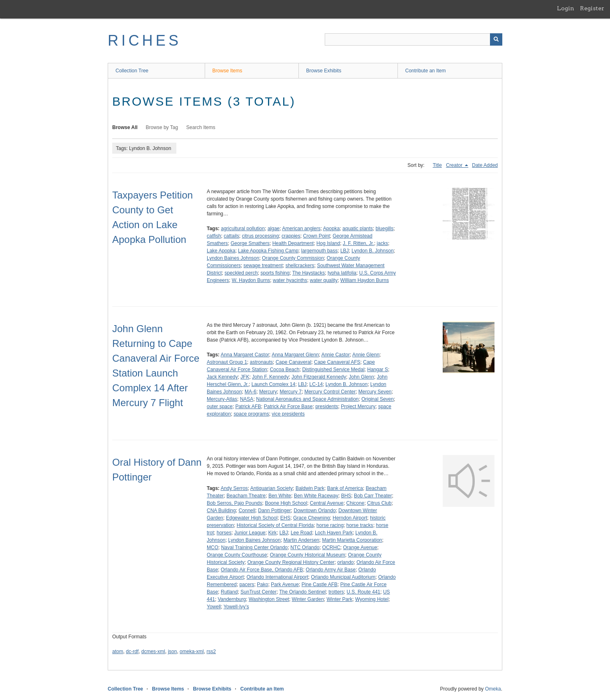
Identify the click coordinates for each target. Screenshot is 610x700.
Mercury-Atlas (222, 399)
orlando (345, 562)
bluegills (385, 229)
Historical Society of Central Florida (275, 525)
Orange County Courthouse (237, 555)
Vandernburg (232, 599)
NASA (247, 399)
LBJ (345, 251)
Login (566, 8)
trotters (336, 592)
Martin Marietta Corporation (352, 540)
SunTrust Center (259, 592)
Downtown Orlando (315, 511)
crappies (291, 236)
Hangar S (378, 370)
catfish (214, 236)
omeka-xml (192, 651)
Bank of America (345, 488)
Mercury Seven (375, 392)
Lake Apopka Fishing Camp (268, 251)
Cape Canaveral (293, 362)
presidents (327, 407)
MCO (213, 548)
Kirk (272, 533)
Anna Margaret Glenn (295, 355)
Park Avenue (285, 584)
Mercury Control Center (330, 392)
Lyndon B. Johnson (372, 251)
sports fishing (275, 273)
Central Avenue (327, 503)
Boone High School (286, 503)
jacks (382, 243)
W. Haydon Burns (251, 280)
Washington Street (269, 599)
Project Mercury (358, 407)
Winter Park (340, 599)
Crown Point (316, 236)
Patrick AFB (248, 407)
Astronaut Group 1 (227, 362)
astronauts (261, 362)
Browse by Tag (162, 127)
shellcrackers (300, 266)
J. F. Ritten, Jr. (358, 243)
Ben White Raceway (316, 496)
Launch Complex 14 (274, 384)
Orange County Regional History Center (291, 562)
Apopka (332, 229)
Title (437, 165)
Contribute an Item (426, 71)
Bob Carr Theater (373, 496)
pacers (247, 584)
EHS (285, 518)
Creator (455, 165)
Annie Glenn (366, 355)
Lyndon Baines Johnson (233, 258)
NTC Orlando (305, 548)
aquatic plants (358, 229)
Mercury (268, 392)
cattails (231, 236)
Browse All (125, 127)
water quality (324, 280)
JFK (245, 377)
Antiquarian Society (271, 488)
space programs (251, 414)
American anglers (301, 229)
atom (118, 651)
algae (274, 229)
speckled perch (241, 273)
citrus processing (260, 236)
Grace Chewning (311, 518)
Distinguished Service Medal (333, 370)
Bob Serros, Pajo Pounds (235, 503)
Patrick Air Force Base (288, 407)
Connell (247, 511)
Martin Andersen (301, 540)
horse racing (330, 525)
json (172, 651)
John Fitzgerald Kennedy (319, 377)
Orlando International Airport (277, 577)
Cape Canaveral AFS (337, 362)
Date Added (485, 165)
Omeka (493, 689)
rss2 (211, 651)
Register (592, 8)
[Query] (414, 39)
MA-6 (251, 392)
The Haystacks (308, 273)
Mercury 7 (290, 392)
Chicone (355, 503)
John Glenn (362, 377)
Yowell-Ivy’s (236, 607)
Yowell (214, 607)
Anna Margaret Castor (245, 355)
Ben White (280, 496)
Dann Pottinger (275, 511)
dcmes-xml (153, 651)
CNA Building (221, 511)
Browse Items (228, 71)
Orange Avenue (360, 548)
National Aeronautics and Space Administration (307, 399)
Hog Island (328, 243)
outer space (220, 407)
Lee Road (301, 533)
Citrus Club (379, 503)
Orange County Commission (293, 258)
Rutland (229, 592)
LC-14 (316, 384)
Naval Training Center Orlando (254, 548)
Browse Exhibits (324, 71)
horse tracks (360, 525)
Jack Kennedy (222, 377)
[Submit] (496, 39)
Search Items (201, 127)
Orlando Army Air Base (331, 570)
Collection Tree (132, 71)
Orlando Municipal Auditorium (343, 577)
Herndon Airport (350, 518)
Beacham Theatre (246, 496)
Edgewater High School (252, 518)
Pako (262, 584)
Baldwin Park (310, 488)
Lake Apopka (221, 251)
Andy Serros (234, 488)
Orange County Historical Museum (307, 555)
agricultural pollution (243, 229)
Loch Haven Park (334, 533)
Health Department (293, 243)
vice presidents (288, 414)
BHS (346, 496)
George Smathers (250, 243)
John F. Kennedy (270, 377)
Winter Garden (308, 599)
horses (224, 533)
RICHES (144, 40)
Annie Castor (336, 355)
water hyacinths (290, 280)
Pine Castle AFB (320, 584)
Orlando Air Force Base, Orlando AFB (262, 570)
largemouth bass (320, 251)
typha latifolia (342, 273)
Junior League (250, 533)
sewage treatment (263, 266)
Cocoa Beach (284, 370)
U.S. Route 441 (363, 592)
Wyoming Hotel (372, 599)
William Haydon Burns (365, 280)
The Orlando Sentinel (302, 592)
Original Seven (378, 399)
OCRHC (331, 548)
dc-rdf (132, 651)
